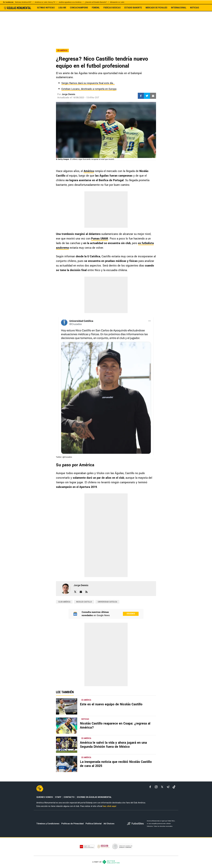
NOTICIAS (195, 8)
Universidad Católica (107, 602)
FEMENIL (96, 8)
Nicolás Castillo (84, 602)
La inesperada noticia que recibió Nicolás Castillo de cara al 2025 (116, 764)
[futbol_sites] (136, 824)
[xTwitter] (162, 787)
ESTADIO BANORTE (133, 8)
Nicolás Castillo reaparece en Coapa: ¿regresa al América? (115, 726)
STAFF (58, 797)
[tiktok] (174, 787)
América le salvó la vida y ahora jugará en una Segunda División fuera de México (113, 745)
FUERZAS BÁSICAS (112, 8)
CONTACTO (69, 797)
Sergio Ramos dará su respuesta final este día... (88, 83)
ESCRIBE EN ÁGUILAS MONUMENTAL (94, 797)
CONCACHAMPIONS (79, 8)
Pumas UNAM (100, 239)
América (89, 171)
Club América (64, 602)
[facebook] (150, 787)
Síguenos (131, 614)
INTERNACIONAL (179, 8)
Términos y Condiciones (48, 824)
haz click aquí (109, 806)
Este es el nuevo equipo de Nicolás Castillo (111, 704)
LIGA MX (62, 8)
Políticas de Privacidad (72, 824)
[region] (106, 24)
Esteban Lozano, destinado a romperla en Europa (89, 89)
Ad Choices (109, 824)
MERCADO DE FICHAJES (156, 8)
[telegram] (168, 787)
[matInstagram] (156, 787)
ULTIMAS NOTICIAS (46, 8)
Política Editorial (94, 824)
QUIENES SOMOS (45, 797)
